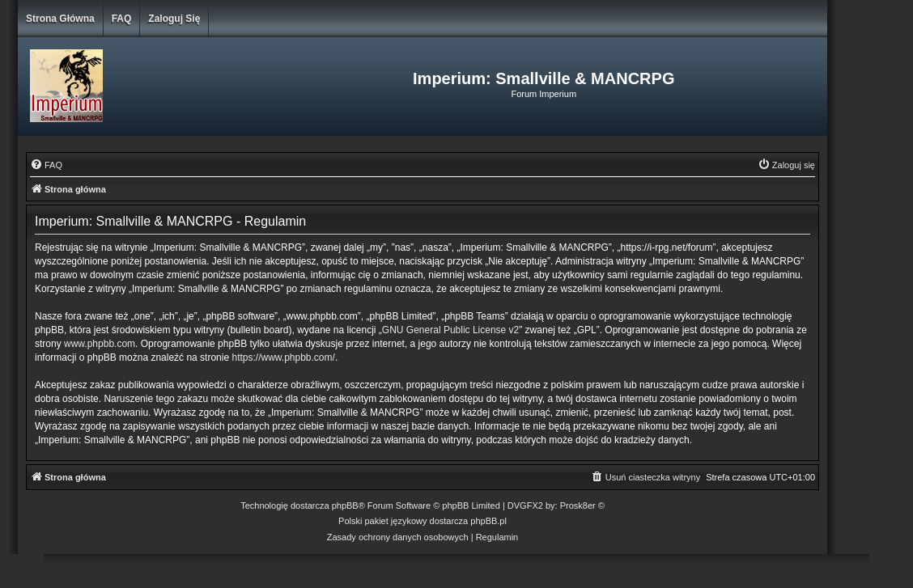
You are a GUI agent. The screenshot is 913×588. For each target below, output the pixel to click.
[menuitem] (46, 165)
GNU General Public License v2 (450, 330)
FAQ (122, 19)
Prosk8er (578, 506)
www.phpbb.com (100, 344)
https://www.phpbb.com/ (283, 357)
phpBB (345, 506)
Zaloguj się (174, 19)
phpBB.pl (488, 521)
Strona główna (60, 19)
